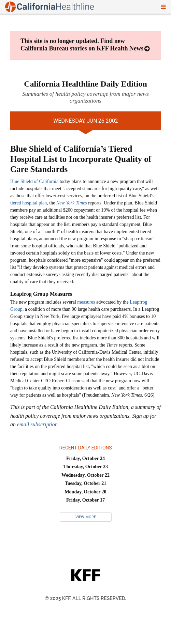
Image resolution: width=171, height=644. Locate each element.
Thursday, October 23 (85, 467)
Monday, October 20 (85, 492)
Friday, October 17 (85, 500)
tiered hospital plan (29, 203)
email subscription (37, 424)
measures (86, 302)
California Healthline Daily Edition (85, 84)
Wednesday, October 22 (85, 475)
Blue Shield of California (34, 181)
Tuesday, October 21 (86, 483)
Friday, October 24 (85, 458)
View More (86, 517)
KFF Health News (120, 48)
